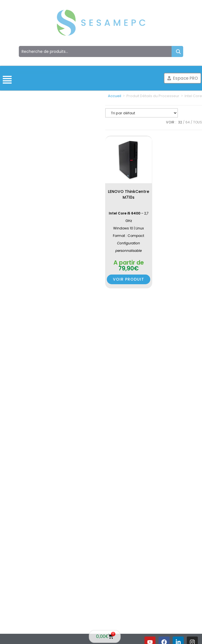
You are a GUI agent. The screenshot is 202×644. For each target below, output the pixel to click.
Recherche (177, 51)
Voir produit (129, 279)
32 (180, 122)
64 (188, 122)
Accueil (115, 96)
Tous (198, 122)
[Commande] (142, 113)
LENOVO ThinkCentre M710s (129, 194)
